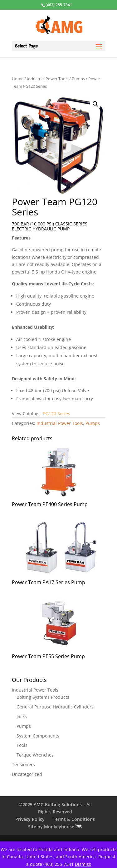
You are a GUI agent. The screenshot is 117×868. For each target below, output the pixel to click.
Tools (22, 745)
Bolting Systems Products (43, 697)
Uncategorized (27, 774)
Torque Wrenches (35, 755)
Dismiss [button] (83, 864)
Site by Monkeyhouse (55, 827)
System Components (38, 736)
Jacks (22, 716)
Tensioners (23, 764)
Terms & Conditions (74, 819)
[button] (95, 104)
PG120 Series (57, 414)
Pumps (78, 79)
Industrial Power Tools (48, 79)
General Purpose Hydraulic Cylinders (55, 707)
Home (18, 79)
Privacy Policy (30, 819)
